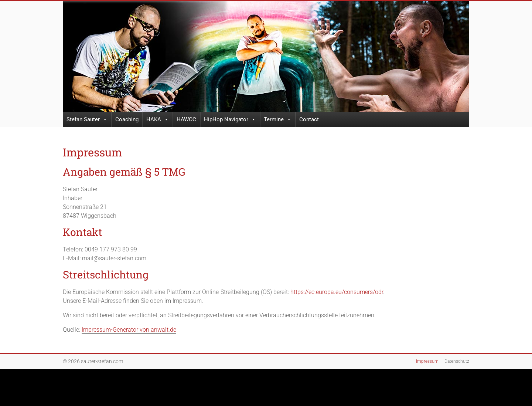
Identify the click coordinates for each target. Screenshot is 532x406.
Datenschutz (457, 361)
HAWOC (186, 119)
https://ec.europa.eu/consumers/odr (337, 292)
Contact (309, 119)
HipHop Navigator (230, 119)
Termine (278, 119)
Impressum (427, 361)
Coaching (127, 119)
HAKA (158, 119)
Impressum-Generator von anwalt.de (129, 330)
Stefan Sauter (87, 119)
